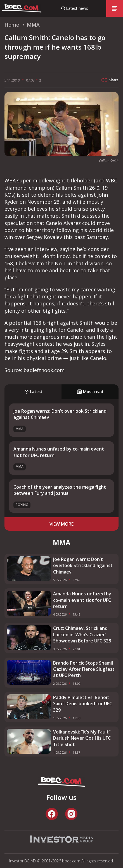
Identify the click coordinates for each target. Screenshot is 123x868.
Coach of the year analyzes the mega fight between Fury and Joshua (60, 490)
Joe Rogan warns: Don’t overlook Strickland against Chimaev (83, 566)
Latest (33, 392)
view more (61, 524)
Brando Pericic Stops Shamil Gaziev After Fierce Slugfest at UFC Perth (84, 669)
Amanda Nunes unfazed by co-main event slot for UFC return (82, 600)
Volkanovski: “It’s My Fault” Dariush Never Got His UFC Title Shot (82, 738)
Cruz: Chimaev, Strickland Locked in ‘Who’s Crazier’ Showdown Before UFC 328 (82, 634)
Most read (90, 392)
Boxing (22, 505)
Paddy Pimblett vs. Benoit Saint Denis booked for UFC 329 (83, 704)
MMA (20, 429)
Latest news (77, 8)
